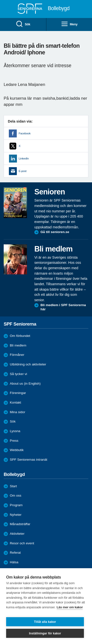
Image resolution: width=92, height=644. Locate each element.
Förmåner (17, 355)
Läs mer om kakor (70, 607)
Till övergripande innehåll (0, 0)
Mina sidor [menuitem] (18, 412)
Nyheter (16, 515)
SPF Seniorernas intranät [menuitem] (29, 460)
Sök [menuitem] (23, 24)
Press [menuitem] (14, 441)
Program (16, 505)
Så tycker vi (18, 374)
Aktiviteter (17, 534)
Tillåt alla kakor (45, 622)
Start (13, 486)
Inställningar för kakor (45, 633)
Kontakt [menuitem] (15, 402)
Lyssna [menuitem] (15, 431)
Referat (15, 553)
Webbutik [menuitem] (17, 450)
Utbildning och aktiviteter (28, 364)
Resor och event (22, 543)
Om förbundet (20, 336)
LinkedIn (24, 158)
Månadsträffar (20, 524)
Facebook (25, 133)
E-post (23, 171)
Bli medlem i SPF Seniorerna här (63, 307)
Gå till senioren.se (55, 232)
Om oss (16, 495)
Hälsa (14, 562)
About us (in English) (25, 384)
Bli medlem (18, 345)
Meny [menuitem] (69, 24)
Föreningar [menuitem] (18, 393)
